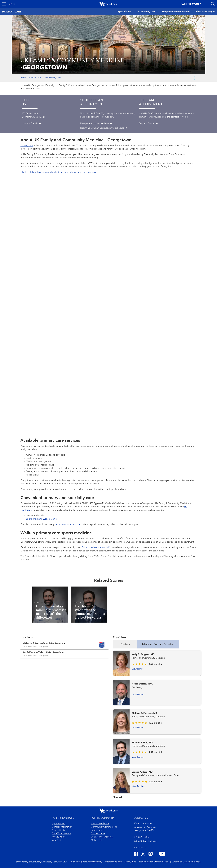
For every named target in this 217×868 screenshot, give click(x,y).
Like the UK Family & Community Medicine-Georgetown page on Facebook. (58, 172)
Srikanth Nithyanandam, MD (96, 548)
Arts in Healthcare (100, 824)
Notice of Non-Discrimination (154, 862)
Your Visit (57, 840)
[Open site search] (213, 4)
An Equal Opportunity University (86, 862)
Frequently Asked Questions (176, 12)
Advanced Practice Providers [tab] (158, 644)
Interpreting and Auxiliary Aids (121, 862)
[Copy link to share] (195, 78)
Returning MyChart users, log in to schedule (104, 128)
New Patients (58, 830)
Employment (97, 830)
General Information (62, 827)
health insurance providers (68, 525)
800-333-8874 (141, 841)
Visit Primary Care (146, 12)
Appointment (59, 824)
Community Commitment (104, 827)
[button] (9, 4)
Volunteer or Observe (102, 837)
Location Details (31, 124)
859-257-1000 (141, 837)
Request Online (148, 124)
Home (23, 78)
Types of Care (124, 12)
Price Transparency (61, 834)
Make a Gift (97, 840)
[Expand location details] (64, 645)
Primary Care (35, 78)
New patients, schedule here (96, 124)
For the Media (98, 834)
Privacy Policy (59, 837)
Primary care (27, 146)
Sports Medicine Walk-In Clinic (41, 519)
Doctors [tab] (125, 644)
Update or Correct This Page (186, 862)
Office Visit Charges (205, 12)
